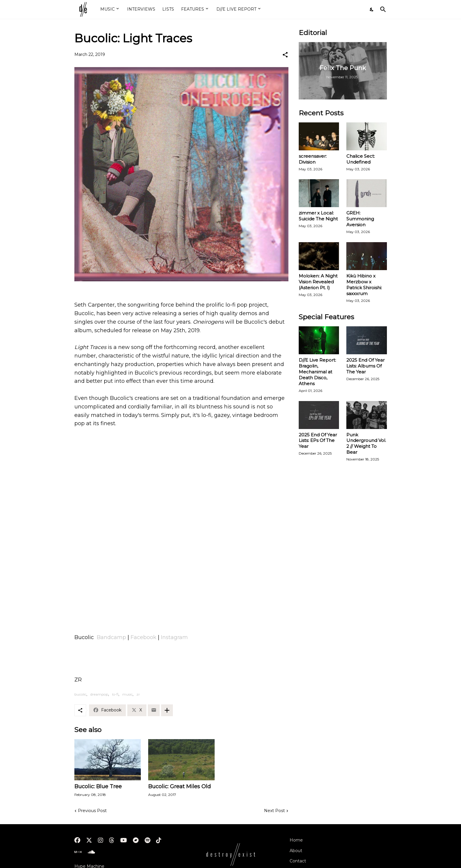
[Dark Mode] (372, 9)
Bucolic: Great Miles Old (179, 786)
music (127, 694)
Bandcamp (112, 637)
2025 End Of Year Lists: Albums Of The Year (365, 366)
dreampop (99, 694)
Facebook (144, 637)
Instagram (174, 637)
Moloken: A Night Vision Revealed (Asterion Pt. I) (318, 282)
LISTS (168, 9)
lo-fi (115, 694)
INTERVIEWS (141, 9)
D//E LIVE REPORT (236, 9)
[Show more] (167, 710)
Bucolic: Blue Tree (98, 786)
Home (296, 840)
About (296, 851)
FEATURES (193, 9)
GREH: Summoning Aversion (360, 219)
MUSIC (107, 9)
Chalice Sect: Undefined (361, 159)
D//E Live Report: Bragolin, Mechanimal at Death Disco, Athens (317, 372)
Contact (298, 861)
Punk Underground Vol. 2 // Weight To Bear (366, 444)
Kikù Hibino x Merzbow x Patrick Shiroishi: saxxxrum (364, 285)
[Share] (285, 55)
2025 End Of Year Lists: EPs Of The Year (318, 441)
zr (138, 694)
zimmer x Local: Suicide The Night (318, 216)
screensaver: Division (313, 159)
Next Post (274, 811)
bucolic (80, 694)
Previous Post (92, 811)
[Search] (382, 9)
